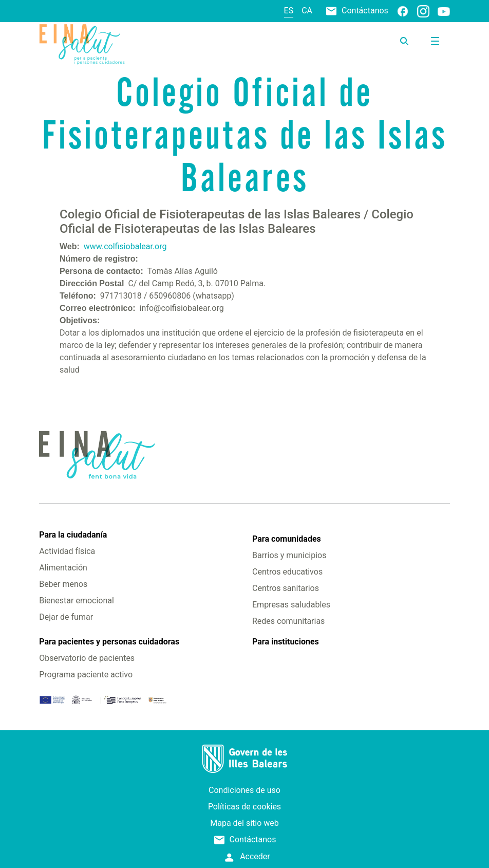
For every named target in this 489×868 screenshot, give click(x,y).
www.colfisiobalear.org (125, 246)
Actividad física (67, 551)
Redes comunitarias (288, 621)
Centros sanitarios (286, 588)
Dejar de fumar (66, 617)
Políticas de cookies (244, 807)
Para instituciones (286, 642)
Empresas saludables (291, 605)
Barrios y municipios (289, 555)
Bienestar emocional (77, 601)
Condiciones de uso (244, 790)
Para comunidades (287, 539)
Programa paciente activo (86, 675)
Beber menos (63, 584)
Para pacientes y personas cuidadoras (109, 642)
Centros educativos (287, 572)
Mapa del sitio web (244, 823)
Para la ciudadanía (73, 535)
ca (307, 11)
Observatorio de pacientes (87, 658)
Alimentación (63, 568)
